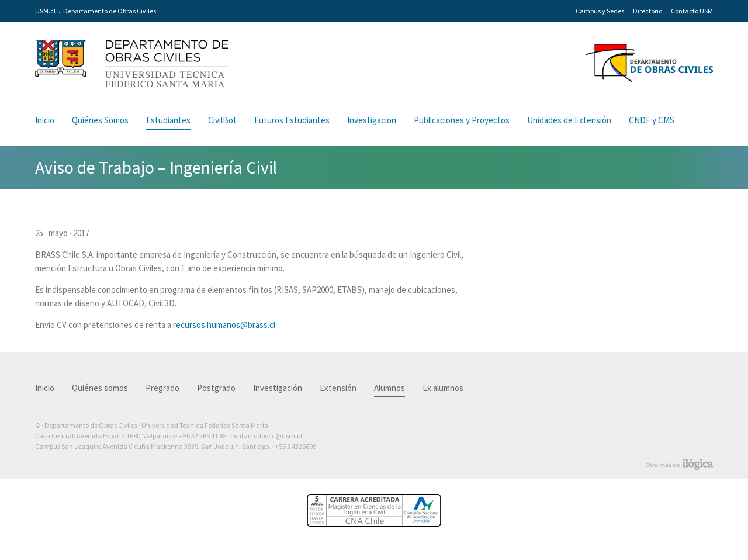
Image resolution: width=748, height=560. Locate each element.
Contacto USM (692, 11)
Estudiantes (168, 120)
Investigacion (372, 120)
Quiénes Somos (100, 120)
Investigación (278, 388)
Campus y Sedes (600, 11)
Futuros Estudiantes (292, 120)
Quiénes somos (100, 388)
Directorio (647, 11)
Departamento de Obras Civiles (110, 11)
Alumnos (389, 388)
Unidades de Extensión (569, 120)
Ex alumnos (443, 388)
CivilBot (222, 120)
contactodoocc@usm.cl (266, 436)
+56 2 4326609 (295, 446)
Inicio (45, 120)
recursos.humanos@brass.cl (224, 325)
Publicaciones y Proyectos (462, 120)
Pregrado (162, 388)
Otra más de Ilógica (679, 465)
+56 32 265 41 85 (202, 436)
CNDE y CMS (652, 120)
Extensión (338, 388)
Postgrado (216, 388)
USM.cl (45, 11)
